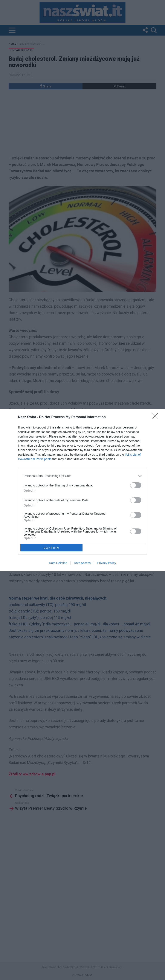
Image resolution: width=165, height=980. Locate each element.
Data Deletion (58, 563)
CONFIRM (51, 548)
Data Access (82, 563)
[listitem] (82, 476)
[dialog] (82, 490)
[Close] (157, 417)
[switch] (136, 485)
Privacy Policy (107, 563)
